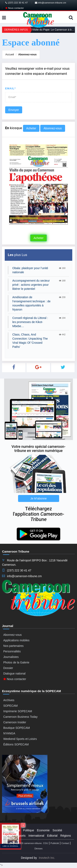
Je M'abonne (39, 498)
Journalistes (11, 657)
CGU (46, 843)
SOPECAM (10, 706)
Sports (21, 836)
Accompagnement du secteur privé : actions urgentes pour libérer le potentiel (31, 285)
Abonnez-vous (28, 54)
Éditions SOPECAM (16, 744)
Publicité (55, 843)
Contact (65, 843)
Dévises (38, 849)
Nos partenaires (13, 646)
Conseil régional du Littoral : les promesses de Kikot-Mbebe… (30, 322)
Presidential (13, 830)
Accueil (10, 54)
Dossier (8, 668)
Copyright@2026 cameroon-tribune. (24, 843)
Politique (29, 830)
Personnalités (12, 651)
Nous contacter (15, 8)
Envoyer (14, 110)
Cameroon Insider (15, 722)
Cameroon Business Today (20, 717)
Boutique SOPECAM (17, 728)
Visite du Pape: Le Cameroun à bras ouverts (54, 30)
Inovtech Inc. (47, 858)
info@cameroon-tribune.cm (51, 3)
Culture (10, 836)
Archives (9, 700)
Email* (10, 88)
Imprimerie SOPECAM (18, 711)
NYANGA (9, 733)
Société (57, 830)
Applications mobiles (16, 640)
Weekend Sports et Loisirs (20, 739)
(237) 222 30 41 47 (17, 3)
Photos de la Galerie (16, 662)
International (36, 836)
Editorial (52, 836)
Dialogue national (14, 673)
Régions (66, 836)
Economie (43, 830)
